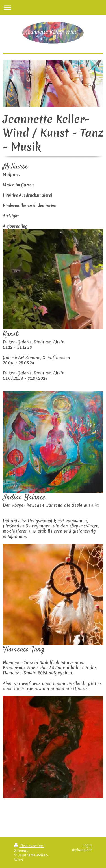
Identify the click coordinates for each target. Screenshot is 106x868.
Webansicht (82, 850)
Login (87, 845)
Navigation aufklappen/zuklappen (53, 8)
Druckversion (29, 846)
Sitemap (21, 851)
